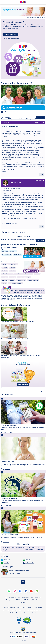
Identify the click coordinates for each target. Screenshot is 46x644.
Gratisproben (31, 548)
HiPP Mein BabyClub (29, 600)
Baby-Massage (7, 550)
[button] (41, 2)
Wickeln (24, 548)
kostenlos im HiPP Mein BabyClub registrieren (29, 291)
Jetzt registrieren (35, 17)
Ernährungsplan (40, 548)
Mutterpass (21, 550)
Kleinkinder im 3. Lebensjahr (8, 280)
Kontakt (34, 613)
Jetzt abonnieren (7, 432)
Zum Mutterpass (7, 505)
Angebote (39, 600)
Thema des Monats (21, 280)
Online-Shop (39, 550)
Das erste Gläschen (18, 274)
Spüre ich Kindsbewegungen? (11, 126)
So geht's (42, 17)
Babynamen (12, 271)
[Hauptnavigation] (2, 2)
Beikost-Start (5, 251)
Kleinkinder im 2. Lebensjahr (24, 277)
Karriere (30, 607)
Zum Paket (6, 542)
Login (29, 17)
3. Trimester (5, 271)
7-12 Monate (12, 277)
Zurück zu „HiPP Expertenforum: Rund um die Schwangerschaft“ (18, 119)
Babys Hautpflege (28, 274)
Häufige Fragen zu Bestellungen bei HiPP (33, 610)
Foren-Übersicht (5, 117)
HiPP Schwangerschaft (11, 597)
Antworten (41, 118)
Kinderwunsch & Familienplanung (9, 264)
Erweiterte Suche (8, 395)
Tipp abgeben (7, 469)
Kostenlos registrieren (10, 34)
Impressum (27, 613)
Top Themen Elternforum (16, 613)
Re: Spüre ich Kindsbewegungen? (12, 189)
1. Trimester (5, 268)
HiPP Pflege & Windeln (24, 597)
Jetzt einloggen (15, 38)
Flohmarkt (4, 283)
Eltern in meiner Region (33, 280)
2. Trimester (12, 268)
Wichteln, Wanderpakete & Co (16, 283)
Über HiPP (23, 602)
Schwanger (19, 548)
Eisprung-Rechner (9, 548)
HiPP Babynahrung (10, 600)
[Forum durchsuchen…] (23, 392)
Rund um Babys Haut (7, 255)
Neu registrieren (23, 385)
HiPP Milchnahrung (36, 597)
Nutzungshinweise (22, 607)
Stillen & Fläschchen (6, 274)
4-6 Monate (5, 277)
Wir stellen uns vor (11, 112)
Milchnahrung (13, 251)
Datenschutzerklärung (10, 607)
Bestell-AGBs (6, 610)
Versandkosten (38, 607)
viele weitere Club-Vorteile (33, 292)
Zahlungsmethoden (16, 610)
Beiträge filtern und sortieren (16, 232)
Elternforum (7, 114)
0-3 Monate (37, 274)
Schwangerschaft (18, 255)
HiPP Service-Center (15, 573)
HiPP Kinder (19, 600)
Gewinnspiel (29, 550)
